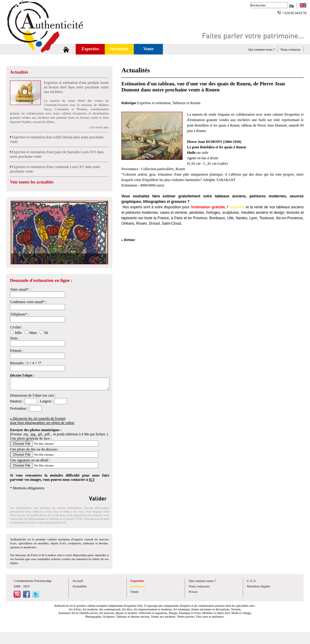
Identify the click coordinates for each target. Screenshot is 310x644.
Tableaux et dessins (186, 103)
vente (258, 207)
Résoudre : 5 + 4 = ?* (26, 363)
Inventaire (119, 49)
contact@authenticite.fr (52, 522)
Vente (148, 49)
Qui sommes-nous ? (261, 49)
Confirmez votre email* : (28, 302)
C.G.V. (251, 581)
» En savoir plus (99, 127)
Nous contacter (291, 49)
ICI (92, 480)
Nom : (15, 338)
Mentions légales (259, 586)
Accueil (78, 581)
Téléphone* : (20, 314)
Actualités (19, 72)
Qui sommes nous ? (202, 581)
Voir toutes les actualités (32, 182)
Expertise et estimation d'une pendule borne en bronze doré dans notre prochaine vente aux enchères (76, 87)
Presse (193, 592)
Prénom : (17, 351)
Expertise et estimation (154, 103)
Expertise (90, 49)
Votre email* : (20, 289)
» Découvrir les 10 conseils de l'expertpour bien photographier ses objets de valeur (42, 421)
